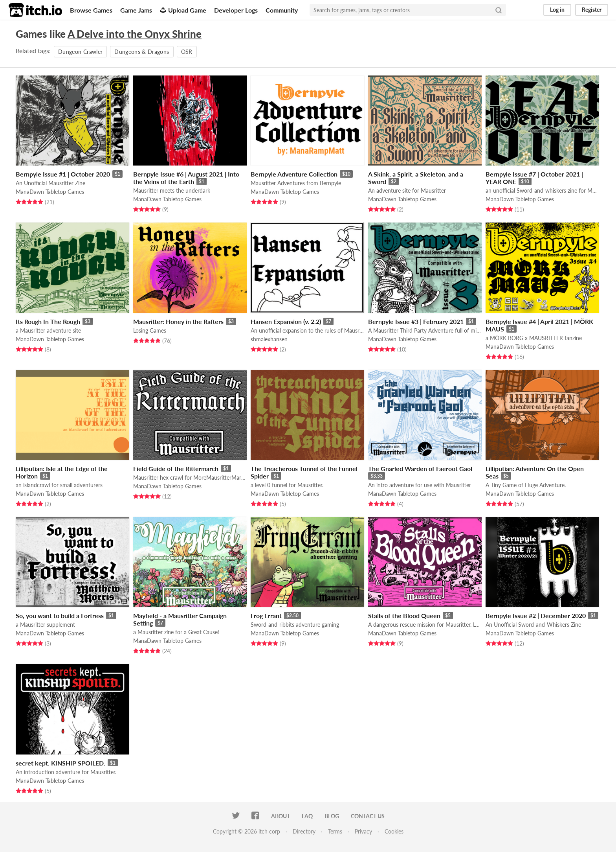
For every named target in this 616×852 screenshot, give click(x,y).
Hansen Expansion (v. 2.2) (286, 321)
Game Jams (136, 10)
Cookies (394, 831)
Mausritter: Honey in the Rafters (178, 321)
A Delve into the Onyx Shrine (135, 34)
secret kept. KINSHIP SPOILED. (60, 763)
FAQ (307, 816)
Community (282, 10)
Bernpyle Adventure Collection (294, 174)
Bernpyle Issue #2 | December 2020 (536, 616)
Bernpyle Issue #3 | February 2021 (416, 321)
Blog (332, 816)
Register (592, 10)
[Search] (499, 10)
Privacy (363, 831)
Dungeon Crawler (80, 52)
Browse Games (91, 10)
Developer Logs (236, 10)
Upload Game (183, 10)
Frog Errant (266, 616)
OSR (187, 52)
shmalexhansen (269, 339)
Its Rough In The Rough (48, 321)
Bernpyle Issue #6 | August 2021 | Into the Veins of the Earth (186, 178)
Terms (335, 831)
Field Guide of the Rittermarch (176, 468)
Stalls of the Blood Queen (404, 616)
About (280, 816)
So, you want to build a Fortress (60, 616)
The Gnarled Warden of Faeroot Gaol (420, 468)
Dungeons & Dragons (142, 52)
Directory (304, 831)
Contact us (368, 816)
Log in (557, 10)
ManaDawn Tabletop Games (50, 192)
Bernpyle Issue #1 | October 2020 (63, 174)
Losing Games (150, 330)
